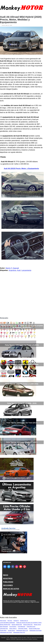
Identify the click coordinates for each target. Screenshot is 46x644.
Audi (19, 270)
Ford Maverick (21, 627)
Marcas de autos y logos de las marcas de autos (22, 364)
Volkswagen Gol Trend (6, 632)
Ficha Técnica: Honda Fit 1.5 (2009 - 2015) (22, 403)
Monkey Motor (14, 638)
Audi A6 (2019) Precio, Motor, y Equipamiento (21, 169)
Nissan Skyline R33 (5, 625)
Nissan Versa (37, 625)
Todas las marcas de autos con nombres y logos (29, 623)
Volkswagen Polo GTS (19, 632)
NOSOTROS (8, 579)
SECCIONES (8, 585)
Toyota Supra (11, 630)
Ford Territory (13, 627)
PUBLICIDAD (8, 582)
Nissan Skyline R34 (17, 625)
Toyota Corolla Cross (34, 628)
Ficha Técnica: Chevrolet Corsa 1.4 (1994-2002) (22, 384)
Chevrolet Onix (4, 628)
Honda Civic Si (24, 621)
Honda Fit (16, 621)
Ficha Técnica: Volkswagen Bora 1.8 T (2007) (22, 442)
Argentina (12, 270)
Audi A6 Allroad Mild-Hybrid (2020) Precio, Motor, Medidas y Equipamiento (21, 20)
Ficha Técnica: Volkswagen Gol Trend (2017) (22, 423)
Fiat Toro (10, 621)
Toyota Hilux (3, 630)
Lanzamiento (26, 270)
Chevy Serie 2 (13, 628)
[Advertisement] (22, 303)
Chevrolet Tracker (23, 628)
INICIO (6, 575)
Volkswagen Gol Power (35, 630)
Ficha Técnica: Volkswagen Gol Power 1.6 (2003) (22, 345)
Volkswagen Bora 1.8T (22, 630)
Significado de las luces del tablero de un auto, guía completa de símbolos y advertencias (22, 326)
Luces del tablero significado (7, 623)
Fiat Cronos (3, 621)
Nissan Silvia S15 (28, 625)
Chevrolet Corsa (31, 627)
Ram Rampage (4, 627)
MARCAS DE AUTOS (11, 589)
